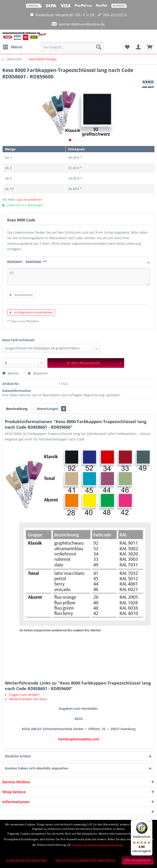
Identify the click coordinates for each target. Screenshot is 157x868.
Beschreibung (17, 409)
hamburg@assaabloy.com (79, 739)
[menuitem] (12, 47)
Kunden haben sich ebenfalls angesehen (37, 768)
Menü (12, 46)
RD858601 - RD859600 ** (78, 262)
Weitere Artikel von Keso (26, 699)
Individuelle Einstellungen (27, 860)
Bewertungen (52, 409)
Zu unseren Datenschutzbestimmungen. (98, 845)
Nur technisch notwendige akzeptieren (86, 860)
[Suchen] (99, 47)
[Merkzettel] (127, 47)
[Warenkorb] (150, 47)
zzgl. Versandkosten (29, 200)
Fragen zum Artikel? (22, 695)
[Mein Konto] (138, 47)
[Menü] (150, 822)
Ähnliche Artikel (18, 756)
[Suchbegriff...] (72, 47)
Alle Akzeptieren (138, 860)
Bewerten (38, 373)
